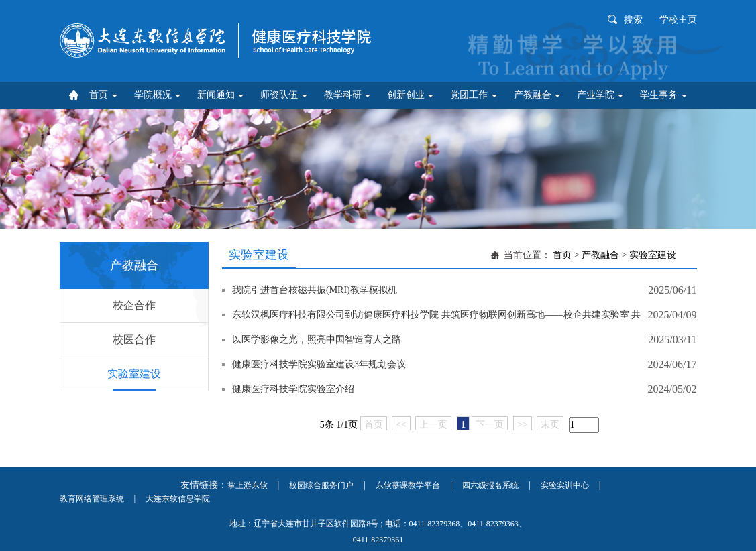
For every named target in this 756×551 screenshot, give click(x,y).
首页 (562, 255)
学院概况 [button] (158, 95)
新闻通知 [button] (221, 95)
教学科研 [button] (347, 95)
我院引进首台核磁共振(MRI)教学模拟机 (315, 290)
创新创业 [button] (411, 95)
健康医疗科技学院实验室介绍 (293, 389)
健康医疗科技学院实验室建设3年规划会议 (319, 364)
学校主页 (678, 20)
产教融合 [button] (537, 95)
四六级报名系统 (490, 485)
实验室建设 (134, 374)
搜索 (633, 20)
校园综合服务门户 (321, 485)
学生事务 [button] (663, 95)
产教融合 (600, 255)
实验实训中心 (565, 485)
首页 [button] (103, 95)
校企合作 (134, 305)
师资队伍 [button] (284, 95)
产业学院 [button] (600, 95)
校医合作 (134, 340)
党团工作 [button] (474, 95)
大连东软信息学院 (178, 499)
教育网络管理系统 (92, 499)
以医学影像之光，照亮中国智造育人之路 (317, 340)
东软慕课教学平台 (408, 485)
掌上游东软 (248, 485)
